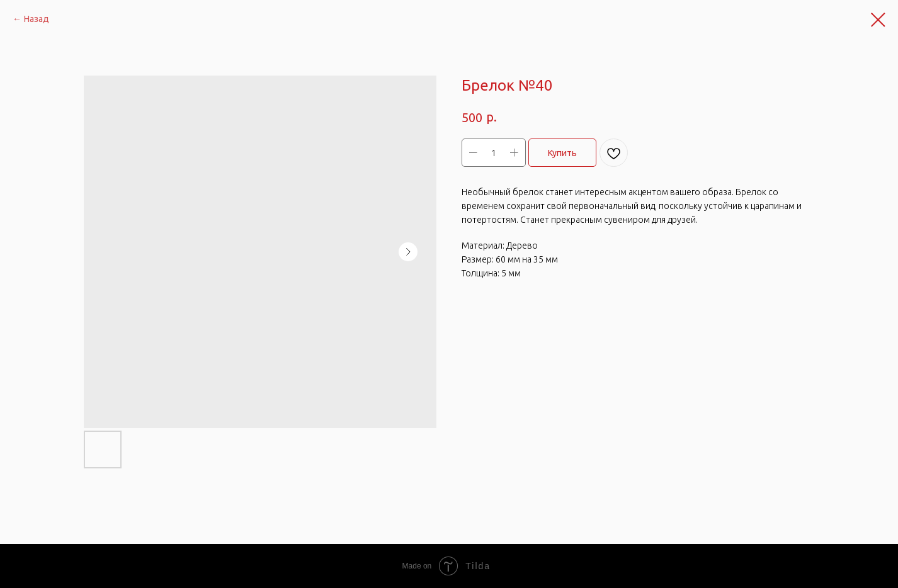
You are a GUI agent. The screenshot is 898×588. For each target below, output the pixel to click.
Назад (37, 19)
